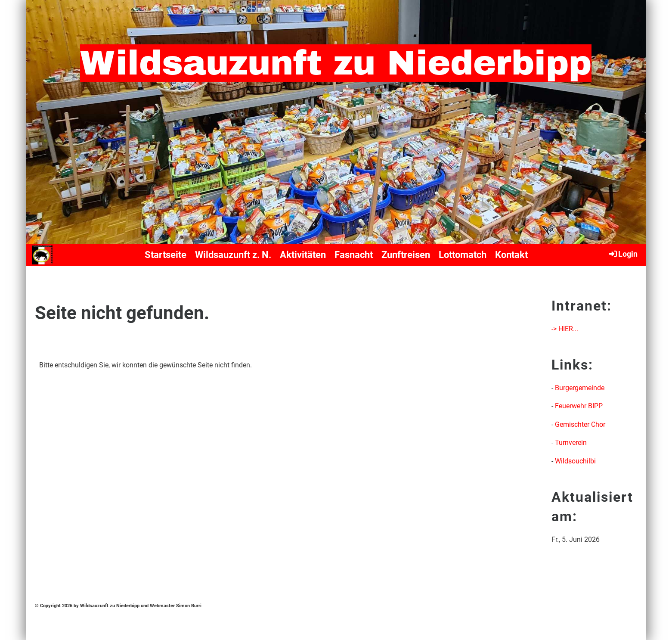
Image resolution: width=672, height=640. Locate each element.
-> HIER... (565, 329)
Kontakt (511, 255)
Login (623, 254)
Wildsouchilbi (575, 461)
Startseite (166, 255)
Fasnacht (354, 255)
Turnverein (571, 443)
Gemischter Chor (580, 424)
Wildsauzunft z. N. (233, 255)
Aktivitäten (303, 255)
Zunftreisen (406, 255)
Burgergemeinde (580, 388)
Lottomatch (463, 255)
